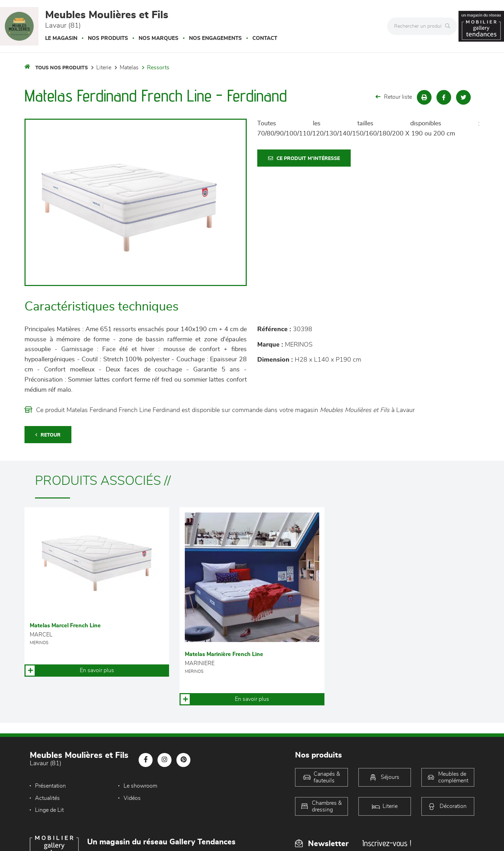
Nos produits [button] (108, 38)
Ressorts (158, 68)
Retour (48, 435)
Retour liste (394, 97)
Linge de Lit (132, 798)
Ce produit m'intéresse (304, 158)
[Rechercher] (449, 26)
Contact (265, 38)
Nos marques (159, 38)
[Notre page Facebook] (146, 760)
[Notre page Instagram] (164, 760)
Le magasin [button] (61, 38)
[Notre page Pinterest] (183, 760)
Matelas (129, 68)
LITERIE (104, 68)
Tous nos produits (62, 68)
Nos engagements (215, 38)
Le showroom (135, 786)
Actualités (213, 786)
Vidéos (44, 798)
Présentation (50, 786)
